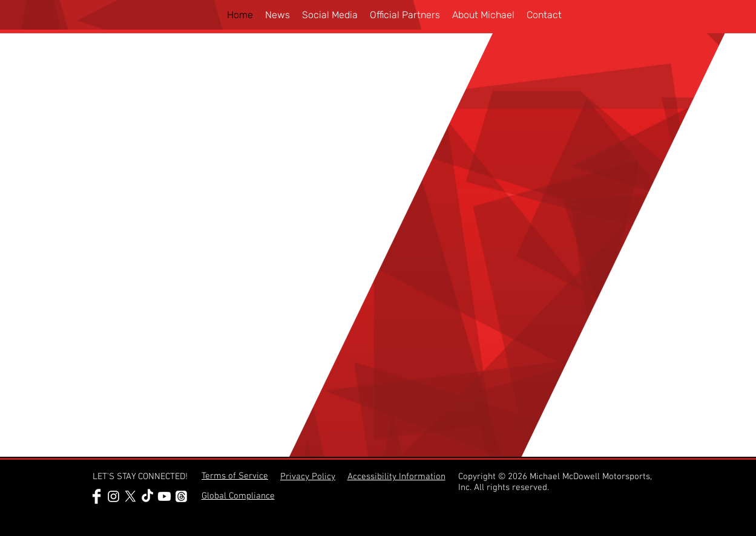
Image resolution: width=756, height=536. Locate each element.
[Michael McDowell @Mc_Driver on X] (130, 496)
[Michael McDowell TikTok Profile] (147, 496)
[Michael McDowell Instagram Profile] (113, 496)
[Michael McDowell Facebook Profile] (97, 496)
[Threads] (181, 496)
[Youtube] (164, 496)
